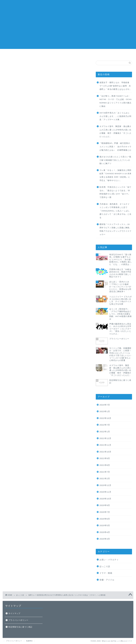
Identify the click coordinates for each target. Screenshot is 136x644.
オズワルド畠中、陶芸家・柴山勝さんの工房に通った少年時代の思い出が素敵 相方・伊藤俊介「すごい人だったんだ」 (115, 132)
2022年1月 (105, 432)
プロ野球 (52, 473)
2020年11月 (105, 492)
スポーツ (30, 473)
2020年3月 (105, 539)
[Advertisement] (68, 30)
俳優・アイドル (107, 580)
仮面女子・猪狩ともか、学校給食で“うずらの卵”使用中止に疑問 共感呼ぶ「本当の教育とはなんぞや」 (115, 86)
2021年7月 (105, 472)
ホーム (52, 54)
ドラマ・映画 (106, 573)
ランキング (84, 54)
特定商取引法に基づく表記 (20, 627)
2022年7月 (105, 425)
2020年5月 (105, 525)
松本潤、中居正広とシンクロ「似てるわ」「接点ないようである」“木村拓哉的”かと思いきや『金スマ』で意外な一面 (115, 192)
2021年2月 (105, 478)
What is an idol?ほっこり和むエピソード (68, 5)
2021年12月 (105, 438)
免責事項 (29, 641)
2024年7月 (105, 405)
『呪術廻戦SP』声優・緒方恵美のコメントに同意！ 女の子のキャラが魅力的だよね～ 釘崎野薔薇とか (115, 147)
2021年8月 (105, 465)
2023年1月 (105, 411)
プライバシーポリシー (18, 620)
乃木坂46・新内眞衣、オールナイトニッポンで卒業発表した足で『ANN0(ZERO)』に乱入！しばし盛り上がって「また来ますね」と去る (115, 211)
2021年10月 (105, 452)
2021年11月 (105, 445)
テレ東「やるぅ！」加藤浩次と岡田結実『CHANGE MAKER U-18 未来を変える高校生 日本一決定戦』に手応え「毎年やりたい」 (115, 175)
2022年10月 (105, 418)
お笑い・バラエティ (109, 560)
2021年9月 (105, 458)
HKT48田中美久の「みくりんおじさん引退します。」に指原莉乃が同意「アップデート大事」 (115, 116)
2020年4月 (105, 532)
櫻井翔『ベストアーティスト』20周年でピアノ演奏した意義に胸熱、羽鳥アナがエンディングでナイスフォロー (115, 229)
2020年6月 (105, 519)
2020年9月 (105, 505)
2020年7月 (105, 512)
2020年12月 (105, 485)
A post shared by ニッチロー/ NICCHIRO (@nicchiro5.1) (41, 459)
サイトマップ (14, 613)
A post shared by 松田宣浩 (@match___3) (41, 283)
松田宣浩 (62, 473)
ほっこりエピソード (17, 473)
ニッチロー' (41, 473)
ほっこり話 (13, 66)
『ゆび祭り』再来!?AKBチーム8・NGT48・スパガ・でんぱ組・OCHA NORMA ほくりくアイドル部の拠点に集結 (115, 101)
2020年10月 (105, 499)
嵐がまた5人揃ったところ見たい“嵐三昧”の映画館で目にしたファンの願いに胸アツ (115, 160)
